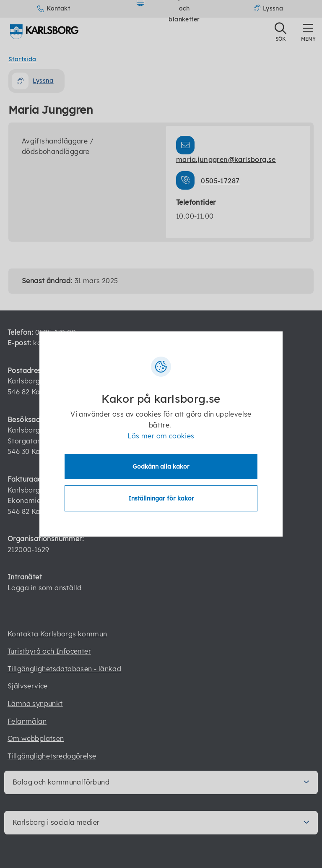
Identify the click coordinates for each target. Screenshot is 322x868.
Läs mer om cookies (161, 436)
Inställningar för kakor (161, 498)
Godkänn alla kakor (161, 467)
